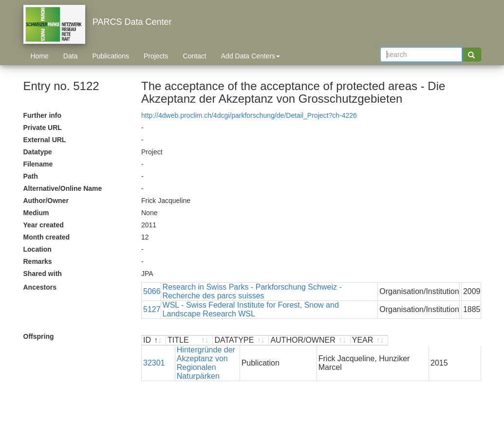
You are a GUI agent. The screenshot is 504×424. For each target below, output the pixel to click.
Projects (156, 56)
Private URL (43, 128)
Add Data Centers (251, 56)
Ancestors (40, 287)
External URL (45, 140)
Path (31, 176)
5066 (152, 291)
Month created (47, 237)
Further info (43, 115)
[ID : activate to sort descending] (154, 341)
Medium (36, 213)
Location (37, 249)
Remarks (38, 261)
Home (40, 56)
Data (71, 56)
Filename (38, 164)
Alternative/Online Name (63, 188)
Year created (44, 225)
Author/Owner (46, 201)
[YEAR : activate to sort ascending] (461, 341)
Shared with (43, 274)
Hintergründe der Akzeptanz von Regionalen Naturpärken (223, 354)
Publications (111, 56)
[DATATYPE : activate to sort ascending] (315, 341)
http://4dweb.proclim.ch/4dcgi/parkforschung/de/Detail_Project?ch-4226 (249, 115)
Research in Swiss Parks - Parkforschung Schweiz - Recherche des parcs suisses (252, 291)
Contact (195, 56)
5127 (152, 309)
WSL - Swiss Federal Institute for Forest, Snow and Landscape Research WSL (251, 309)
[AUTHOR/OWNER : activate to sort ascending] (393, 341)
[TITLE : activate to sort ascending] (226, 341)
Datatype (38, 152)
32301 (154, 354)
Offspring (39, 336)
